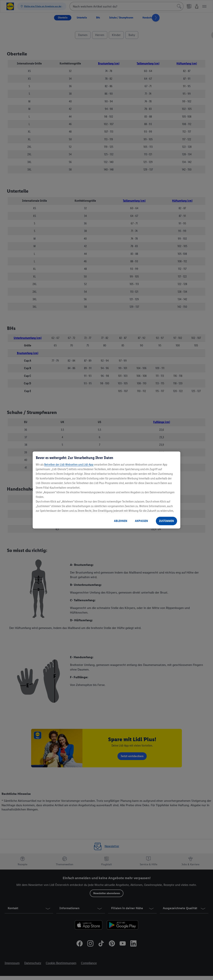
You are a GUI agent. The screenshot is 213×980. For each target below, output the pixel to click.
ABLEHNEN (121, 521)
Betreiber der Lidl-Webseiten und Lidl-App (69, 464)
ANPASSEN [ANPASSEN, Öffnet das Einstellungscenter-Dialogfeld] (141, 521)
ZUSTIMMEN (166, 521)
